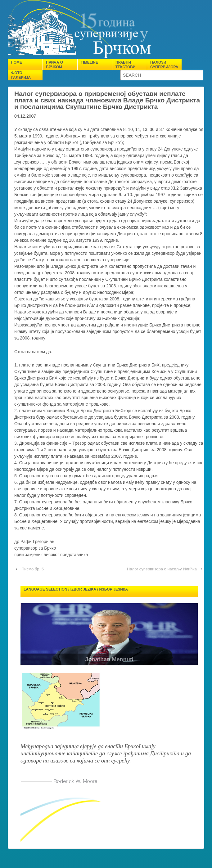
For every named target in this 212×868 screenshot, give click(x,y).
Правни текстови (126, 65)
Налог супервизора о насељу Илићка (162, 569)
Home (16, 62)
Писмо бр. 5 (33, 569)
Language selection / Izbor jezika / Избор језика (76, 589)
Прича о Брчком (54, 65)
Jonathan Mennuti (116, 659)
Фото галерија (21, 75)
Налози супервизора (164, 65)
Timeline (89, 62)
